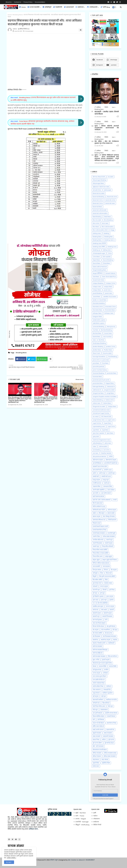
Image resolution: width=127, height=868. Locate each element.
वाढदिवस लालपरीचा (111, 700)
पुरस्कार (111, 600)
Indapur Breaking (98, 283)
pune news (106, 360)
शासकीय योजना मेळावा (111, 713)
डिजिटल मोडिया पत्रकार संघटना (101, 563)
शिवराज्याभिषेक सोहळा (99, 716)
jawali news (109, 293)
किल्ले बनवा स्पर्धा (97, 503)
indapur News (108, 287)
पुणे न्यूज (102, 593)
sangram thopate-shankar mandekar (105, 397)
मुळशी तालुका (106, 660)
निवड (106, 580)
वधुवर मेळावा (96, 693)
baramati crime (110, 200)
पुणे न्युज (95, 593)
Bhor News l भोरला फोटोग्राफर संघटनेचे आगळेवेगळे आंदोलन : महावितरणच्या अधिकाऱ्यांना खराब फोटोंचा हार (71, 400)
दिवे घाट (106, 570)
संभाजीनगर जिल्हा (111, 723)
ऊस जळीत (96, 493)
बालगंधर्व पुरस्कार (97, 620)
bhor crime (96, 223)
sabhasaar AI (97, 390)
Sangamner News (98, 393)
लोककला (96, 819)
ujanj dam (96, 436)
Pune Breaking (113, 357)
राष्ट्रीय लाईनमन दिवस (99, 683)
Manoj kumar (111, 327)
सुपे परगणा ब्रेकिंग (97, 743)
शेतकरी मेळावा (111, 716)
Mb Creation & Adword (76, 860)
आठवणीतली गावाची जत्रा (111, 463)
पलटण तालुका (104, 586)
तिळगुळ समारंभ (97, 570)
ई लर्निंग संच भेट (97, 483)
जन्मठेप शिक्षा (96, 536)
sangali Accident (109, 390)
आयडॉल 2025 (108, 470)
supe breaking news (99, 426)
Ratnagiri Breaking (98, 387)
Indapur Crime (111, 283)
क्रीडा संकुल (102, 513)
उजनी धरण (107, 483)
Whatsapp (43, 359)
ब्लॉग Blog (105, 7)
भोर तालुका (96, 630)
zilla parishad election (99, 456)
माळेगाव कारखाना (97, 646)
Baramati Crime (98, 203)
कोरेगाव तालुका (112, 510)
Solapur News (112, 406)
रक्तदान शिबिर (103, 666)
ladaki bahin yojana (99, 320)
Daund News (97, 263)
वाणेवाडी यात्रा (96, 703)
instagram (100, 65)
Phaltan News (108, 350)
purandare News (98, 383)
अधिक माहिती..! (12, 858)
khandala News (97, 310)
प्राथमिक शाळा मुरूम (98, 606)
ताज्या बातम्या (106, 566)
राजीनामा (105, 673)
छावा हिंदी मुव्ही (111, 533)
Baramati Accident (99, 193)
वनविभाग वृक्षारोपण (107, 693)
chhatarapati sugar (99, 253)
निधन (102, 573)
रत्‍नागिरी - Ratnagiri (82, 822)
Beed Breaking (97, 217)
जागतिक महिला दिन (98, 540)
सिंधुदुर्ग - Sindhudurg (82, 825)
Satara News (107, 403)
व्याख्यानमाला (104, 710)
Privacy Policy (28, 2)
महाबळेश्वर (95, 640)
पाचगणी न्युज (96, 590)
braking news (97, 233)
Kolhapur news (109, 313)
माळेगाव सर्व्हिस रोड (98, 653)
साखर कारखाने (96, 736)
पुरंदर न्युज (95, 600)
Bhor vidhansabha (108, 227)
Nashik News (96, 337)
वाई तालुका (96, 696)
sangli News (110, 393)
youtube (114, 65)
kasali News (103, 300)
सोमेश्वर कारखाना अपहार (110, 753)
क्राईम (94, 513)
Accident (110, 177)
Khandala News (110, 310)
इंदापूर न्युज (106, 480)
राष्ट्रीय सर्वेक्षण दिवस (98, 686)
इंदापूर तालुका (96, 480)
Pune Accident (107, 353)
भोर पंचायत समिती (97, 633)
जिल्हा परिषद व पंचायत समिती (100, 553)
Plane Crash (96, 353)
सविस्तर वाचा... (34, 829)
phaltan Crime (111, 347)
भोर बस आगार (109, 633)
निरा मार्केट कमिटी (97, 580)
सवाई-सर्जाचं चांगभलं (98, 730)
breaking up (96, 250)
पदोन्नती (95, 586)
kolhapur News (97, 313)
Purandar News (97, 377)
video (94, 446)
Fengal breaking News (99, 270)
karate (95, 300)
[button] (121, 7)
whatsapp (114, 60)
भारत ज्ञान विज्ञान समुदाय (99, 623)
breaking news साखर (99, 247)
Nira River (101, 340)
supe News (96, 430)
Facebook (22, 359)
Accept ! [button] (9, 862)
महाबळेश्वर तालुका (106, 640)
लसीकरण (109, 686)
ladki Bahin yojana (99, 323)
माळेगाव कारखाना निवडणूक (100, 650)
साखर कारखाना (108, 733)
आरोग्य (94, 473)
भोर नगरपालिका (106, 630)
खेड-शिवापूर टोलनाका (109, 516)
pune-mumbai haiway (100, 370)
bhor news (105, 223)
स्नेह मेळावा (96, 760)
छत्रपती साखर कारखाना (99, 533)
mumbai (95, 330)
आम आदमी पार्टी (97, 470)
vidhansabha (103, 446)
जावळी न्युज (96, 546)
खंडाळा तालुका (96, 516)
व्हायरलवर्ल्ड (69, 7)
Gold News (96, 277)
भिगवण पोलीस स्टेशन (98, 626)
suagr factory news (99, 420)
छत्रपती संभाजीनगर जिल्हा (99, 530)
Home (22, 7)
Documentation (40, 2)
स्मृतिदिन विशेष (106, 763)
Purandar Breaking (98, 373)
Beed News (108, 217)
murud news (108, 333)
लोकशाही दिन (107, 690)
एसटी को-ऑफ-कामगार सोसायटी (102, 500)
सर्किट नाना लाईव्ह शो (98, 726)
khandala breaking (99, 303)
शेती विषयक (101, 720)
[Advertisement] (48, 49)
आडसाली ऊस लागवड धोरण (100, 466)
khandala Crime (110, 307)
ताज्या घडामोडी (33, 7)
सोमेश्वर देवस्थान (97, 756)
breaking (106, 233)
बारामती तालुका (97, 613)
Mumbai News (97, 333)
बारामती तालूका (108, 613)
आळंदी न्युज (111, 473)
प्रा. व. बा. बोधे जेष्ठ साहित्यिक (100, 603)
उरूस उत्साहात (111, 490)
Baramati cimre (112, 197)
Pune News (105, 363)
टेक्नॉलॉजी (58, 7)
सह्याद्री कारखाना (97, 733)
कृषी (95, 813)
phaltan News (97, 350)
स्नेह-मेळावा (105, 760)
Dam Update (107, 257)
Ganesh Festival (110, 273)
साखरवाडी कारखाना (108, 736)
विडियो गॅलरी (97, 825)
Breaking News (18, 15)
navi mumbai (107, 337)
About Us (9, 2)
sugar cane (111, 420)
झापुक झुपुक (109, 556)
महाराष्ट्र (115, 640)
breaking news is (110, 240)
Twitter (33, 359)
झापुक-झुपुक (96, 560)
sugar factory (97, 423)
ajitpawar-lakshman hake (101, 187)
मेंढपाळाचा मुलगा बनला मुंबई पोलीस (102, 663)
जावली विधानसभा (97, 543)
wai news (96, 453)
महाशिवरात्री (111, 643)
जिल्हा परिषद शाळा (98, 556)
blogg (112, 230)
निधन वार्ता (109, 573)
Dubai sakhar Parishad (100, 267)
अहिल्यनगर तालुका (98, 460)
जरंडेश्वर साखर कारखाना (109, 536)
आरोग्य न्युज (102, 473)
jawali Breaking (97, 293)
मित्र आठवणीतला (113, 656)
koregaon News (97, 317)
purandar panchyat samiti (101, 380)
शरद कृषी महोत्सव (97, 713)
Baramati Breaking (99, 197)
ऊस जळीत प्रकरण (106, 493)
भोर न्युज (115, 630)
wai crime (106, 450)
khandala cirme (98, 307)
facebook (100, 60)
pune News (96, 363)
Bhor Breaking (108, 220)
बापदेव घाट (96, 610)
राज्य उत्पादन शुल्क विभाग (99, 676)
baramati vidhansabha (100, 213)
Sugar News (108, 423)
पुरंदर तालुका (110, 596)
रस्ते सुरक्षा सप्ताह (97, 670)
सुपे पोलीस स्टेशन (109, 743)
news (94, 340)
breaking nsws (112, 247)
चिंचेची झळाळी (112, 520)
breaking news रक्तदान (99, 243)
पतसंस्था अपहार (108, 583)
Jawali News (96, 297)
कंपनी (115, 500)
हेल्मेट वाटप (96, 766)
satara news (97, 403)
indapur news (97, 287)
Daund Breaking (108, 260)
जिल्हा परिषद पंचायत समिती (100, 550)
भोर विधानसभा (96, 636)
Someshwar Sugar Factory (101, 413)
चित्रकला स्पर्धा (96, 523)
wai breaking (97, 450)
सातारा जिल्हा (96, 740)
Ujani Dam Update (98, 433)
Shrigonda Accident (99, 406)
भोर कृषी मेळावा (111, 626)
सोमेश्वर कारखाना (97, 753)
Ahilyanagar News (98, 183)
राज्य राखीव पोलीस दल (99, 680)
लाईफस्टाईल (92, 7)
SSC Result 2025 (106, 416)
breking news (107, 250)
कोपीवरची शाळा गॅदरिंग (99, 510)
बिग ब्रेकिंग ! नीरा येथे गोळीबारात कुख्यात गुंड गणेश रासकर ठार (107, 142)
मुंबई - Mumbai (81, 813)
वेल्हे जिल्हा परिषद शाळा (99, 706)
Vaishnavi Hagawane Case (101, 440)
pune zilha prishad (98, 367)
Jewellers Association (110, 297)
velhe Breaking (97, 443)
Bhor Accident (97, 220)
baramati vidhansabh (100, 210)
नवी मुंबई (95, 573)
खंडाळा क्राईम (111, 513)
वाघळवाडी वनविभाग (98, 700)
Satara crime (110, 400)
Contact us (18, 2)
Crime (110, 253)
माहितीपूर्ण (47, 7)
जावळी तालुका (109, 543)
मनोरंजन (80, 7)
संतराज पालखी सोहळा (98, 723)
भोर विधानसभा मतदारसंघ (109, 636)
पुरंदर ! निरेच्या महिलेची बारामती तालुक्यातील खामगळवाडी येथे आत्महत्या (107, 128)
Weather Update (106, 453)
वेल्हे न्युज (110, 706)
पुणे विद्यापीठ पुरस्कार (98, 596)
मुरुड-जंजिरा (96, 660)
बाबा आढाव (104, 610)
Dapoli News (96, 260)
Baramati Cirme (98, 200)
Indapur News (97, 290)
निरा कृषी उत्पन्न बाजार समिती (107, 576)
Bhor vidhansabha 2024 (100, 230)
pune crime (96, 360)
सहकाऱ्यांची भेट (110, 730)
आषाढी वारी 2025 (106, 476)
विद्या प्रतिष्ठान (106, 703)
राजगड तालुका (96, 673)
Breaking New (109, 237)
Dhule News (107, 263)
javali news (107, 290)
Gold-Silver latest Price (109, 277)
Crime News (96, 257)
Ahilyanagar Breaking (99, 180)
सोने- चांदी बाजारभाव (98, 746)
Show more (80, 379)
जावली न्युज (109, 540)
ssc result (96, 416)
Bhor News (96, 227)
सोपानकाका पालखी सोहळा (100, 750)
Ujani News (110, 433)
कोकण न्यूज (54, 860)
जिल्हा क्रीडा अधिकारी (108, 546)
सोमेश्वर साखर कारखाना (110, 756)
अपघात (111, 456)
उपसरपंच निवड (97, 486)
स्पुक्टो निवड (96, 763)
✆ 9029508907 (90, 860)
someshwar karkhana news (101, 410)
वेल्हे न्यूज (95, 710)
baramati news (110, 203)
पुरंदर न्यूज (104, 600)
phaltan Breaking (98, 347)
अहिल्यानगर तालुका (111, 460)
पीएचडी (105, 590)
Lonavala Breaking (98, 327)
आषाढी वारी (96, 476)
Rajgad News (110, 383)
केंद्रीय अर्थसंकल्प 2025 (99, 506)
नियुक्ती (95, 576)
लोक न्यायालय (97, 690)
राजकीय (106, 670)
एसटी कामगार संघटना (98, 496)
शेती (94, 720)
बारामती (112, 610)
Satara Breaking (98, 400)
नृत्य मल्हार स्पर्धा (97, 583)
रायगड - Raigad (81, 819)
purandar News (112, 373)
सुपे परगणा (111, 740)
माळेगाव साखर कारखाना (99, 656)
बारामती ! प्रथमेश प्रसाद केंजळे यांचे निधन (107, 113)
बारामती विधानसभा (107, 616)
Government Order (98, 280)
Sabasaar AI (111, 387)
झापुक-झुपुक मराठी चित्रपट (110, 560)
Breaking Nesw (97, 237)
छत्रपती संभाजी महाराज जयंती (100, 526)
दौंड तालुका (114, 570)
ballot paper (108, 190)
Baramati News (97, 207)
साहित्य (104, 740)
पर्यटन (95, 816)
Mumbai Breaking (106, 330)
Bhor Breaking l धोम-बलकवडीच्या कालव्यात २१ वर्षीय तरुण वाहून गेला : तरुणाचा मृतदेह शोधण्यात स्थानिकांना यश (20, 400)
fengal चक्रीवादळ (98, 273)
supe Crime (111, 426)
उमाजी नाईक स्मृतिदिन (99, 490)
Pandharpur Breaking (99, 343)
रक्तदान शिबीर (113, 666)
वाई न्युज (104, 696)
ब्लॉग (106, 620)
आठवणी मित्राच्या (97, 463)
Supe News (105, 430)
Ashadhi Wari (97, 190)
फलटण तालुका (110, 606)
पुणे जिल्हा (112, 590)
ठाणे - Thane (80, 816)
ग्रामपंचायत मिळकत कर (99, 520)
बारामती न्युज (96, 616)
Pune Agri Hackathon (99, 357)
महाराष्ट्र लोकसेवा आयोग (99, 643)
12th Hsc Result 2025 (99, 177)
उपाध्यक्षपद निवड (108, 486)
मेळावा (94, 666)
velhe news (108, 443)
